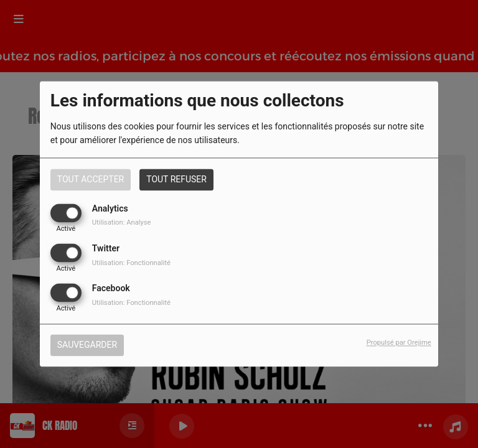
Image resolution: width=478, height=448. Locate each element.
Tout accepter (91, 179)
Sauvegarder (87, 345)
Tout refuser (176, 179)
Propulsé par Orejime (399, 343)
